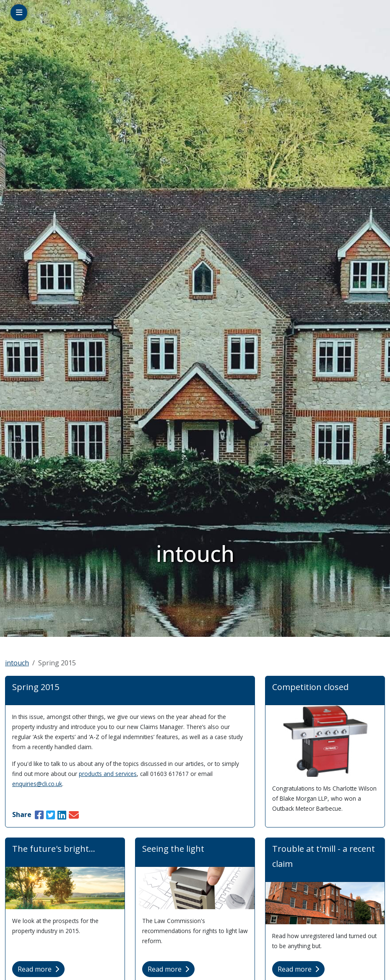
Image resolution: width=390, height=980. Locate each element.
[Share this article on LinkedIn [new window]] (62, 815)
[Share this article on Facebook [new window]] (39, 815)
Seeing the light (173, 849)
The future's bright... (54, 849)
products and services (108, 774)
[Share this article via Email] (74, 815)
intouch (17, 663)
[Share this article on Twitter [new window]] (51, 815)
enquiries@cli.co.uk (37, 784)
